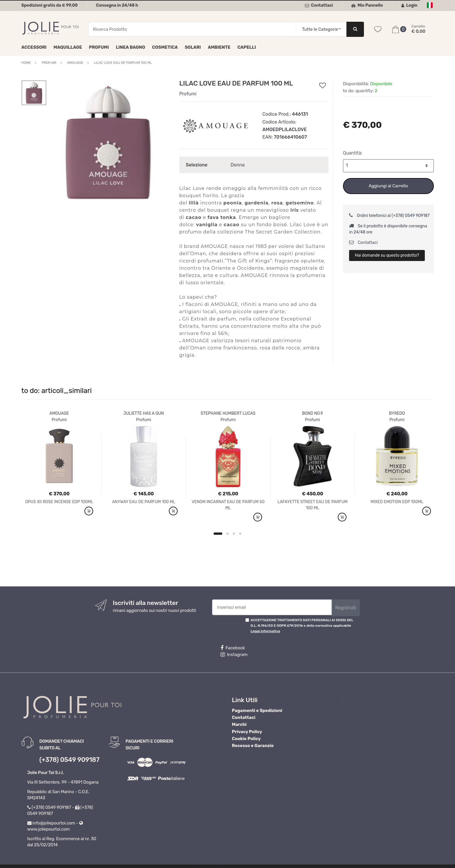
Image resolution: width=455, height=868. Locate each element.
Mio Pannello (367, 5)
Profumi (99, 47)
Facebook (233, 648)
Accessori (34, 47)
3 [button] (234, 534)
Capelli (247, 47)
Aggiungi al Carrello (388, 186)
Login (409, 5)
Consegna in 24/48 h (117, 5)
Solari (193, 47)
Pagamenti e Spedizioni (257, 711)
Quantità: (353, 153)
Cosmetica (165, 47)
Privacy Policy (247, 732)
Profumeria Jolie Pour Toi (368, 700)
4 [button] (240, 534)
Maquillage (68, 47)
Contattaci (319, 5)
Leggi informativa (265, 631)
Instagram (234, 655)
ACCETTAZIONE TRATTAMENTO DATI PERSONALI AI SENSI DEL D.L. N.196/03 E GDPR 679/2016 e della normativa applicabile (302, 626)
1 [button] (218, 534)
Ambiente (219, 47)
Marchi (239, 724)
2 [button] (228, 534)
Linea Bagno (130, 47)
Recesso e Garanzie (253, 746)
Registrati (346, 608)
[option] (108, 142)
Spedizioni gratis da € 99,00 (50, 5)
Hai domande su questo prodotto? (387, 255)
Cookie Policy (246, 739)
